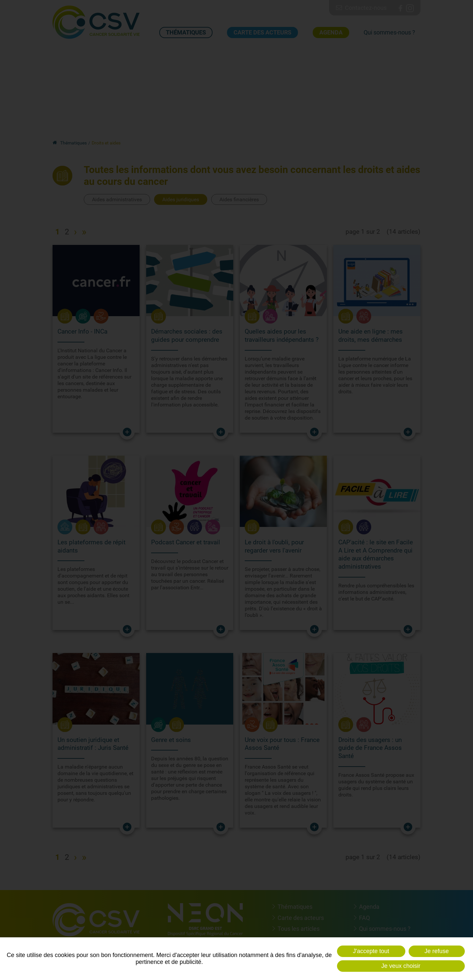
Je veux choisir (401, 966)
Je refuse (437, 951)
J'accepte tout (371, 951)
